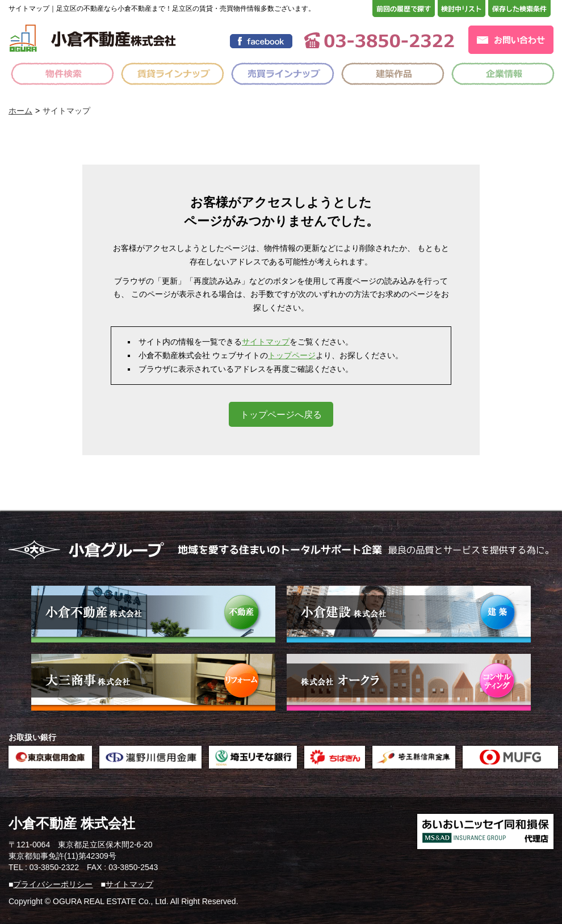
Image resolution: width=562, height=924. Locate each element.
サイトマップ (266, 342)
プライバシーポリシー (53, 884)
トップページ (292, 355)
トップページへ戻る (281, 415)
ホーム (20, 111)
